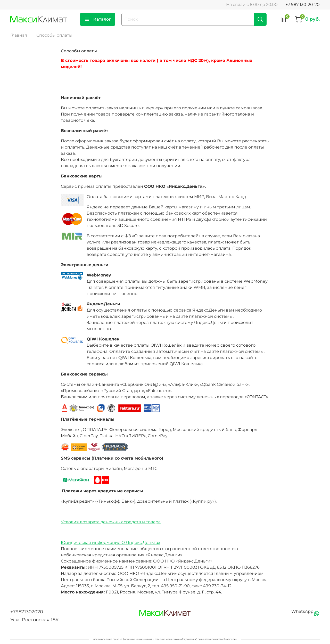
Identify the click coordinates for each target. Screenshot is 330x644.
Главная (19, 35)
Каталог (98, 19)
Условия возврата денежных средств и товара (111, 522)
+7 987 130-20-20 (303, 5)
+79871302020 (27, 612)
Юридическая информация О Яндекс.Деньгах (110, 543)
